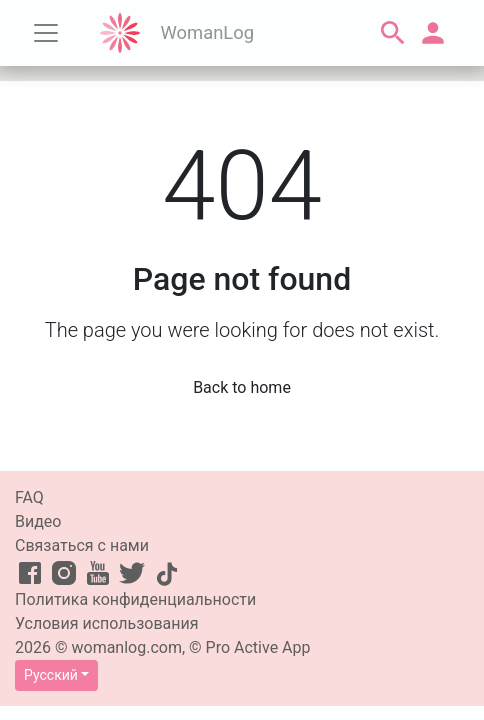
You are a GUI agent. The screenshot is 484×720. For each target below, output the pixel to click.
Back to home (242, 387)
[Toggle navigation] (46, 33)
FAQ (29, 497)
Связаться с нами (82, 545)
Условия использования (107, 623)
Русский (51, 675)
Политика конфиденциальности (135, 599)
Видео (38, 521)
